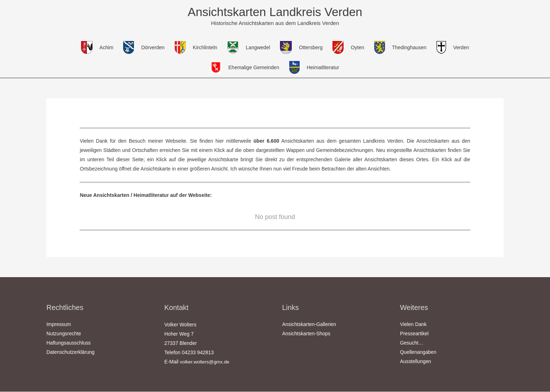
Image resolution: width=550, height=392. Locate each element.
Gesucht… (412, 344)
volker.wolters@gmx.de (206, 362)
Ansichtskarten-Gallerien (309, 325)
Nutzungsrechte (64, 335)
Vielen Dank (413, 325)
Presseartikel (414, 335)
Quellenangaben (418, 353)
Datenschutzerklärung (71, 353)
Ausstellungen (416, 362)
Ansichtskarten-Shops (306, 335)
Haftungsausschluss (69, 344)
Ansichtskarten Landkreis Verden (275, 12)
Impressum (59, 325)
